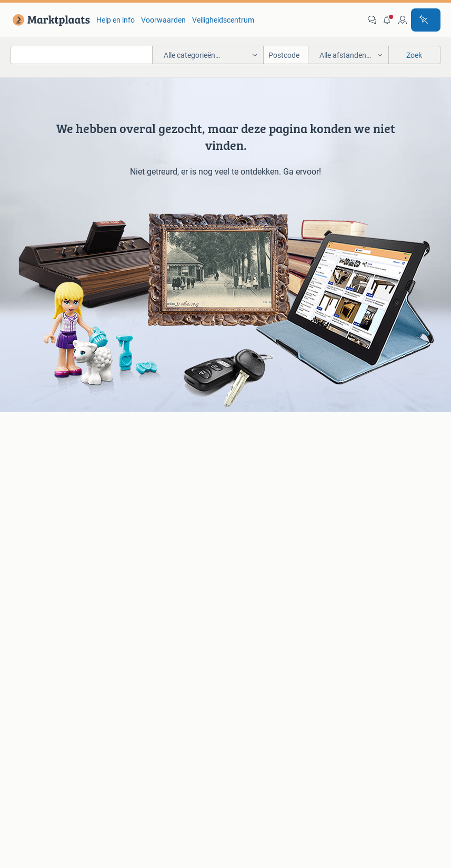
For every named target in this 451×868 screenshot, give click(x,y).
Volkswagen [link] (139, 512)
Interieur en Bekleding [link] (261, 512)
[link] (49, 20)
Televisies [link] (28, 512)
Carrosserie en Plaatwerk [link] (267, 480)
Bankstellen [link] (32, 561)
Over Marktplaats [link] (66, 763)
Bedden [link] (25, 577)
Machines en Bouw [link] (363, 593)
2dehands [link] (294, 763)
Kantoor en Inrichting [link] (367, 577)
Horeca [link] (344, 561)
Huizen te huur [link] (143, 577)
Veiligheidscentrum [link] (223, 20)
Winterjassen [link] (247, 618)
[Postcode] (286, 55)
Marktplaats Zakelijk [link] (94, 714)
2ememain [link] (349, 763)
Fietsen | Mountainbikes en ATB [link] (375, 501)
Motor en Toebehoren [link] (260, 496)
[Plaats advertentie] (426, 20)
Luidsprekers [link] (34, 480)
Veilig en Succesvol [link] (185, 714)
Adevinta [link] (243, 763)
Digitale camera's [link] (40, 464)
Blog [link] (31, 714)
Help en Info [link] (260, 714)
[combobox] (82, 55)
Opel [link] (126, 480)
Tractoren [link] (348, 608)
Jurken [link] (237, 561)
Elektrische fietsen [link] (362, 464)
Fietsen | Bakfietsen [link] (364, 480)
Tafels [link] (22, 608)
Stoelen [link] (25, 593)
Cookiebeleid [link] (183, 734)
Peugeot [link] (133, 496)
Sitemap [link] (401, 763)
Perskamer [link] (190, 763)
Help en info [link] (116, 20)
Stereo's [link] (25, 496)
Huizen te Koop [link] (144, 561)
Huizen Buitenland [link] (149, 593)
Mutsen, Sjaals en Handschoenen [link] (254, 581)
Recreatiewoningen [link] (150, 608)
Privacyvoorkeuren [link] (258, 734)
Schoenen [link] (242, 602)
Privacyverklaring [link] (397, 714)
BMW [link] (128, 464)
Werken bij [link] (134, 763)
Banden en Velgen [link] (255, 464)
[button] (387, 20)
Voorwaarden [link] (163, 20)
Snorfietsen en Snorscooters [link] (378, 521)
